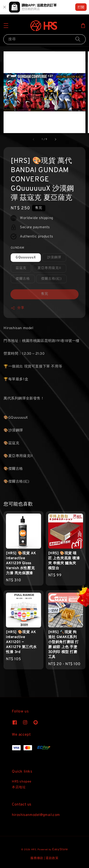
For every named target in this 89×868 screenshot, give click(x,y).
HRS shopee (22, 782)
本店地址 (19, 787)
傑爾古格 (23, 279)
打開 (81, 7)
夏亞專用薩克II (49, 268)
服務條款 (37, 858)
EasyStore (60, 850)
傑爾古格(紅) (51, 279)
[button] (6, 26)
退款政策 (52, 858)
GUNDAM (17, 248)
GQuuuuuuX (26, 257)
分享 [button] (17, 308)
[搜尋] (78, 39)
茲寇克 (21, 268)
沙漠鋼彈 (54, 257)
